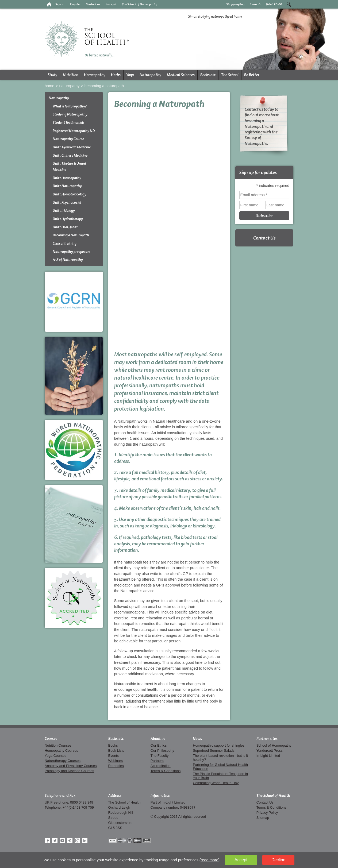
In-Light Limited (268, 756)
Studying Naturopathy (70, 114)
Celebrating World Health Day (216, 783)
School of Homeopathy (274, 745)
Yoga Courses (55, 756)
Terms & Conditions (166, 771)
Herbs (116, 75)
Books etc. (116, 739)
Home (49, 86)
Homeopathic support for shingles (219, 745)
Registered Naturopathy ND (74, 131)
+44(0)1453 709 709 (78, 807)
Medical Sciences (181, 75)
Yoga (130, 75)
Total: (274, 4)
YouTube (62, 840)
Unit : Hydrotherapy (68, 219)
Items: (255, 4)
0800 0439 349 (82, 802)
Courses (51, 739)
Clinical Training (65, 243)
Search (289, 4)
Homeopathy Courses (61, 751)
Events (114, 756)
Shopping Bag (235, 4)
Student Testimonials (69, 123)
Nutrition (71, 75)
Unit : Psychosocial (67, 202)
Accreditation (161, 766)
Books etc (208, 75)
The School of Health (273, 796)
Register (75, 4)
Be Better (252, 75)
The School (230, 75)
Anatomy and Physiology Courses (71, 766)
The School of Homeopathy (140, 4)
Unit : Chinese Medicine (70, 155)
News (197, 739)
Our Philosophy (162, 751)
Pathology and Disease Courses (69, 771)
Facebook (47, 840)
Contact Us (264, 238)
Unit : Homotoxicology (70, 194)
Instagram (77, 840)
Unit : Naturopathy (67, 186)
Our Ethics (159, 745)
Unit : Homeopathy (67, 178)
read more (210, 860)
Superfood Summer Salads (214, 751)
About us (158, 739)
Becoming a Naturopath (104, 86)
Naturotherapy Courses (63, 761)
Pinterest (70, 840)
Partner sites (267, 739)
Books (113, 745)
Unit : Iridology (64, 211)
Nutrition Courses (58, 745)
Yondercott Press (270, 751)
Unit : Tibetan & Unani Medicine (69, 167)
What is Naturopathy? (70, 106)
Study (52, 75)
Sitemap (263, 818)
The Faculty (160, 756)
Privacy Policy (267, 813)
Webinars (116, 761)
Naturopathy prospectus (72, 252)
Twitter (55, 840)
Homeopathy (95, 75)
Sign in (60, 4)
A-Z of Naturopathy (68, 260)
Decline (279, 860)
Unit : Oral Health (66, 227)
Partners (157, 761)
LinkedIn (85, 840)
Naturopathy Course (68, 139)
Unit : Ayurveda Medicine (72, 147)
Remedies (116, 766)
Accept (241, 860)
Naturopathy (150, 75)
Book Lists (116, 751)
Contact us (93, 4)
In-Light (111, 4)
